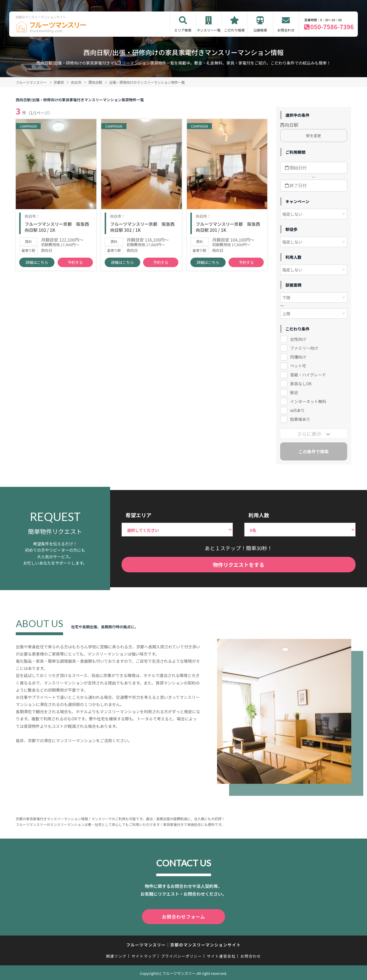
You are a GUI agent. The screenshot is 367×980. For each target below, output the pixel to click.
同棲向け (298, 357)
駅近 (294, 392)
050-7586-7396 (332, 27)
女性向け (298, 339)
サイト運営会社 (221, 955)
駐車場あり (300, 419)
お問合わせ (286, 30)
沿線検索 (260, 30)
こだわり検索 (235, 30)
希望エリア (138, 515)
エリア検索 (183, 30)
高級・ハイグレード (308, 375)
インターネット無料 (308, 401)
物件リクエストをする (239, 565)
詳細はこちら (37, 264)
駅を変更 (314, 136)
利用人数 (259, 515)
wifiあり (297, 410)
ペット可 (298, 366)
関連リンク (116, 955)
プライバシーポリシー (181, 955)
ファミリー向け (304, 348)
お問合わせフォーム (183, 916)
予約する (75, 264)
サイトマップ (144, 955)
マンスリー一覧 (209, 30)
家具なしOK (301, 384)
